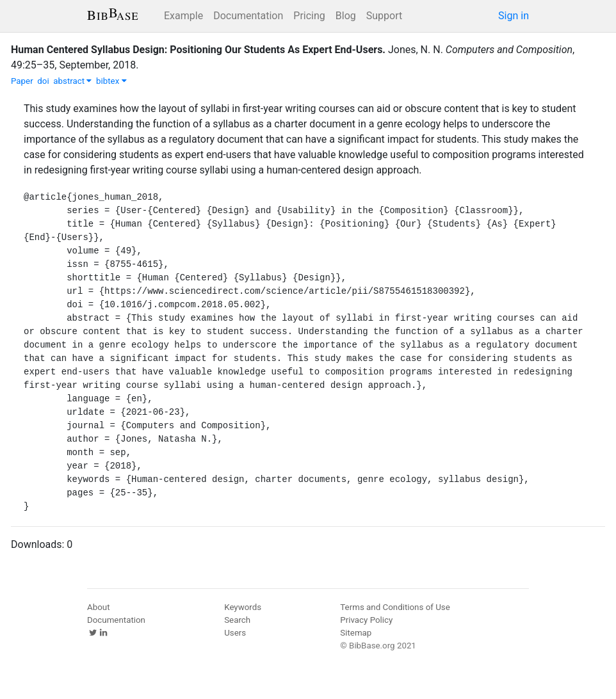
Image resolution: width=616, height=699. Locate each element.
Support (384, 16)
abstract (72, 81)
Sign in (514, 16)
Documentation (248, 16)
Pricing (309, 16)
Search (237, 620)
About (99, 607)
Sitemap (356, 633)
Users (235, 633)
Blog (346, 16)
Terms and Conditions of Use (395, 607)
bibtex (111, 81)
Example (183, 16)
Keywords (243, 607)
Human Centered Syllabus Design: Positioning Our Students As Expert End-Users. (198, 50)
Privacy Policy (366, 620)
